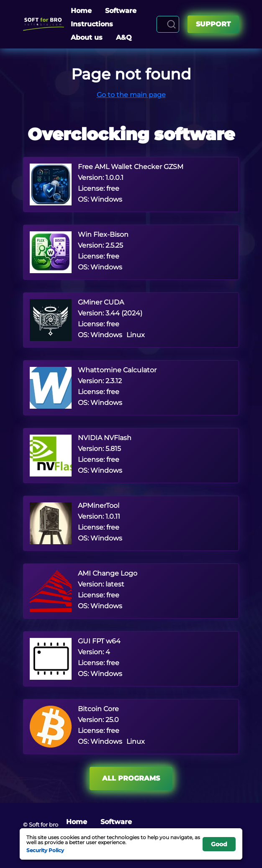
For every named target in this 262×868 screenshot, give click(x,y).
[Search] (171, 24)
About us (87, 37)
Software (121, 11)
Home (81, 11)
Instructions (92, 24)
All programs (131, 778)
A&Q (124, 37)
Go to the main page (131, 95)
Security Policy (45, 850)
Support (213, 24)
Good (219, 844)
